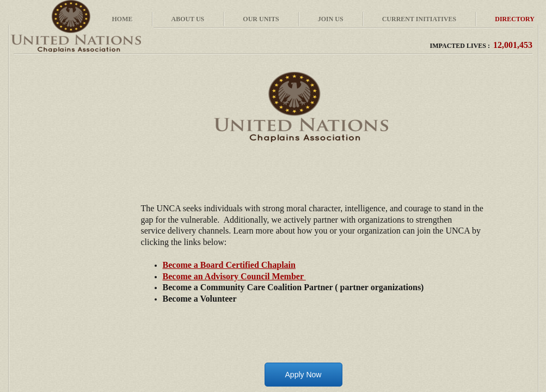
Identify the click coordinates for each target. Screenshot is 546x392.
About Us (188, 19)
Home (122, 19)
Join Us (331, 19)
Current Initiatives (419, 19)
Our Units (261, 19)
